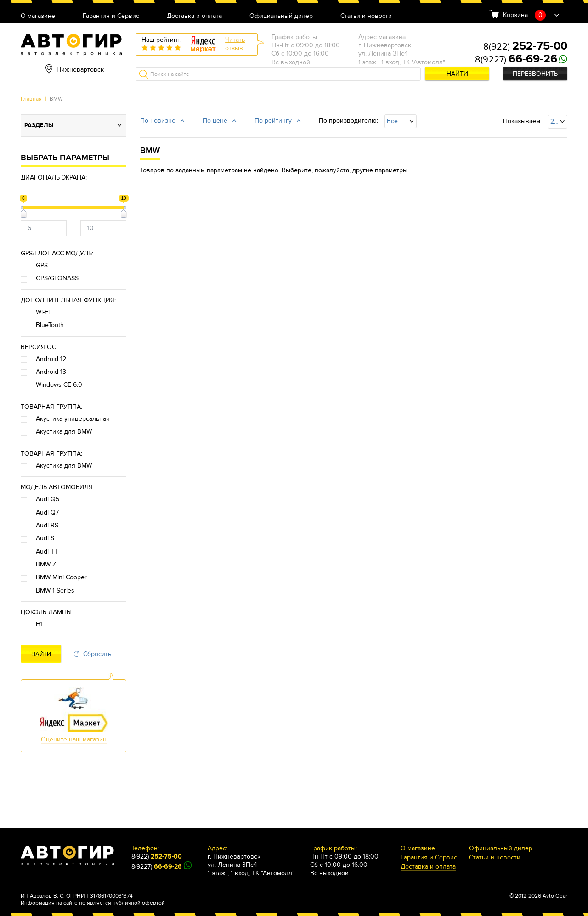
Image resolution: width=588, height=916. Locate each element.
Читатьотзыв (235, 44)
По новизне (158, 121)
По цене (215, 121)
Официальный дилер (281, 16)
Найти (457, 74)
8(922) (525, 47)
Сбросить (97, 654)
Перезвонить (535, 74)
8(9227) (516, 60)
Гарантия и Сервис (111, 16)
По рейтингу (273, 121)
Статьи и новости (366, 16)
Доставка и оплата (194, 16)
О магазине (38, 16)
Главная (31, 99)
